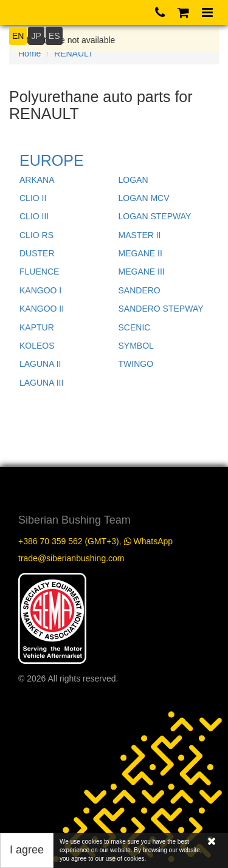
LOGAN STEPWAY (155, 216)
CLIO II (33, 198)
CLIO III (34, 216)
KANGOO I (40, 290)
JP (36, 36)
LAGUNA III (41, 383)
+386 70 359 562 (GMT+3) (69, 541)
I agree (27, 850)
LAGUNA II (40, 364)
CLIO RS (36, 235)
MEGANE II (140, 253)
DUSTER (37, 253)
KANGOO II (42, 309)
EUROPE (52, 160)
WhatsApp (148, 541)
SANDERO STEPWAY (161, 309)
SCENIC (135, 327)
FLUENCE (39, 272)
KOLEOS (37, 346)
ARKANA (37, 180)
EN (18, 36)
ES (54, 36)
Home (29, 53)
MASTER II (140, 235)
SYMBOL (136, 346)
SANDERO (140, 290)
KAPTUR (37, 327)
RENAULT (74, 53)
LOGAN (133, 180)
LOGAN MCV (144, 198)
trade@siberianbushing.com (71, 558)
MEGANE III (142, 272)
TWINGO (136, 364)
